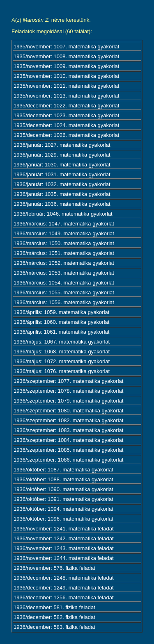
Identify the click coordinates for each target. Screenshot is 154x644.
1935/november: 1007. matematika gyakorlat (66, 47)
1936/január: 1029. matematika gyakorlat (62, 155)
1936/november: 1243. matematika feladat (64, 548)
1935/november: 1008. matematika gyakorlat (66, 56)
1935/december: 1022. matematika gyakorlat (66, 106)
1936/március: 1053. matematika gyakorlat (64, 273)
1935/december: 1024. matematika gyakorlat (66, 125)
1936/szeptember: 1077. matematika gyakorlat (68, 381)
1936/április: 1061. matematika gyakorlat (61, 332)
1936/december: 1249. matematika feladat (64, 588)
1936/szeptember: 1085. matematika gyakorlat (68, 450)
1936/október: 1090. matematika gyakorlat (63, 489)
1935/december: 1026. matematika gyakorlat (66, 135)
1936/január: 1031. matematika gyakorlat (62, 174)
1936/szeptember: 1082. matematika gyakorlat (68, 420)
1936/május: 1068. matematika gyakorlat (62, 352)
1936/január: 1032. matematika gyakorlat (62, 184)
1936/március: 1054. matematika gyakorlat (64, 283)
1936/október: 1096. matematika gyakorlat (63, 519)
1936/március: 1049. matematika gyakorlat (64, 233)
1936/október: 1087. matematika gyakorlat (63, 470)
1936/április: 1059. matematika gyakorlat (61, 312)
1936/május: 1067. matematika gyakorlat (62, 342)
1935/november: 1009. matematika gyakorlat (66, 66)
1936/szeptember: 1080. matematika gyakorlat (68, 411)
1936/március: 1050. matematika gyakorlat (64, 243)
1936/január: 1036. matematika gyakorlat (62, 204)
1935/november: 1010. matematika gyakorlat (66, 76)
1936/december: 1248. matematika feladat (64, 578)
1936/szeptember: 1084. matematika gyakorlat (68, 440)
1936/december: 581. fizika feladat (54, 607)
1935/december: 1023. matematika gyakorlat (66, 115)
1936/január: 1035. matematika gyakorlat (62, 194)
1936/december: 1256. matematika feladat (64, 597)
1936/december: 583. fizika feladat (54, 627)
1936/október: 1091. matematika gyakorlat (63, 499)
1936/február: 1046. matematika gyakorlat (63, 214)
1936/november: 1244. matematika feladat (64, 558)
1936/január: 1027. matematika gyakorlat (62, 145)
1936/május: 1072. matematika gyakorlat (62, 361)
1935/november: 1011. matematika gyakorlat (66, 86)
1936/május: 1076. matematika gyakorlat (62, 371)
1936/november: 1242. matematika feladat (64, 538)
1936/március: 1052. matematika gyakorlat (64, 263)
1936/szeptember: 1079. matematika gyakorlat (68, 401)
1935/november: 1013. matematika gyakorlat (66, 96)
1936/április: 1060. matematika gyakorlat (61, 322)
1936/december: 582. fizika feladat (54, 617)
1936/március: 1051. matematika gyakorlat (64, 253)
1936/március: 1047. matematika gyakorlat (64, 224)
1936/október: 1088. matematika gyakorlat (63, 479)
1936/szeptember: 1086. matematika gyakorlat (68, 460)
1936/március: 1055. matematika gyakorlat (64, 292)
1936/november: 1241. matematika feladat (64, 529)
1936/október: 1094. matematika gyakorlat (63, 509)
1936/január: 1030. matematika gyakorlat (62, 165)
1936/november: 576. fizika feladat (54, 568)
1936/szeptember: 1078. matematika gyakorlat (68, 391)
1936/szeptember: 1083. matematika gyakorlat (68, 430)
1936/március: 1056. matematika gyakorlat (64, 302)
